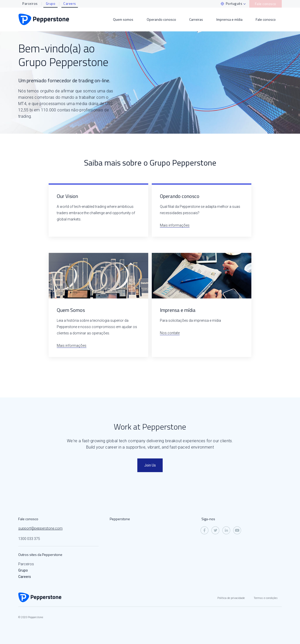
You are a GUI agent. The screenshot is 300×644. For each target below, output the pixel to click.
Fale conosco (267, 4)
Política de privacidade (231, 598)
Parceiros (30, 4)
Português (237, 4)
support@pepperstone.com (40, 528)
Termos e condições (266, 598)
